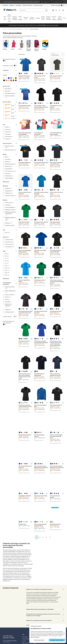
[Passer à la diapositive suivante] (65, 25)
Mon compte (25, 637)
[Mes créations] (53, 10)
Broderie (44, 49)
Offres (64, 18)
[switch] (58, 5)
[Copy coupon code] (44, 25)
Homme (5, 49)
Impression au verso (8, 65)
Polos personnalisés (34, 29)
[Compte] (59, 10)
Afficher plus (6, 182)
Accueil (5, 29)
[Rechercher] (46, 10)
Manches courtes (37, 50)
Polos (26, 29)
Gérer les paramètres (39, 640)
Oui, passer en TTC (57, 2)
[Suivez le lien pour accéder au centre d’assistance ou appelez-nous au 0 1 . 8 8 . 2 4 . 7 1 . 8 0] (50, 10)
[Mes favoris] (56, 10)
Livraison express (7, 316)
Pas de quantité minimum (9, 59)
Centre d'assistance (27, 639)
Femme (13, 49)
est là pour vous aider (12, 641)
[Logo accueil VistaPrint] (10, 10)
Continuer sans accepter (36, 626)
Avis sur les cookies (35, 637)
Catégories (6, 70)
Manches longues (29, 50)
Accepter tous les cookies (57, 640)
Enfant (20, 49)
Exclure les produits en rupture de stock (8, 322)
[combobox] (33, 10)
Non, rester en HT (45, 2)
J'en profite (56, 25)
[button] (33, 537)
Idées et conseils (26, 643)
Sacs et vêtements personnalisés (16, 29)
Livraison (24, 641)
